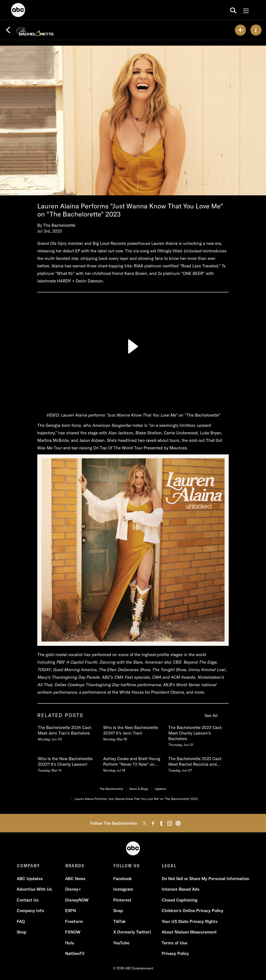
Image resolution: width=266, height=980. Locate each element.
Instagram (123, 890)
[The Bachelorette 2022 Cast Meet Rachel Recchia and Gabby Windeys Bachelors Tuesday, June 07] (198, 763)
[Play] (133, 346)
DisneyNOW (77, 900)
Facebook (122, 879)
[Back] (8, 30)
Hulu (70, 943)
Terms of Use (174, 943)
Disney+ (73, 890)
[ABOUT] (256, 30)
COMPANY (29, 866)
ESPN (71, 911)
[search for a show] (233, 10)
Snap (118, 911)
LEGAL (169, 866)
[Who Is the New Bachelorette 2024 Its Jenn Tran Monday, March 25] (133, 732)
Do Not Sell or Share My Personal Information (205, 879)
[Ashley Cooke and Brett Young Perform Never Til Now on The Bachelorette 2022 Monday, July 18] (133, 763)
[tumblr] (161, 823)
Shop (22, 933)
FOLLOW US (126, 866)
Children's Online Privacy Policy (192, 911)
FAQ (21, 922)
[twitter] (145, 823)
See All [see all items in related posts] (211, 716)
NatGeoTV (75, 954)
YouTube (121, 943)
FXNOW (73, 933)
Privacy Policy (175, 954)
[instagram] (170, 823)
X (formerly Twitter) (132, 933)
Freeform (74, 922)
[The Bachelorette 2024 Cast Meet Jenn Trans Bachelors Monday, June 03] (68, 732)
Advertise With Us (35, 890)
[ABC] (18, 11)
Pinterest (122, 900)
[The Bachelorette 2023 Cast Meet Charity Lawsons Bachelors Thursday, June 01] (198, 735)
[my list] (240, 30)
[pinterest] (178, 823)
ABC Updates (30, 879)
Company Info (31, 911)
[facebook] (153, 823)
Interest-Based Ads (180, 890)
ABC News (75, 879)
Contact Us (28, 900)
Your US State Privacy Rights (189, 922)
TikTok (119, 922)
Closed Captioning (179, 900)
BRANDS (75, 866)
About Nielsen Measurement (189, 933)
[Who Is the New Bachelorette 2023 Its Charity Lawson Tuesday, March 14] (68, 763)
